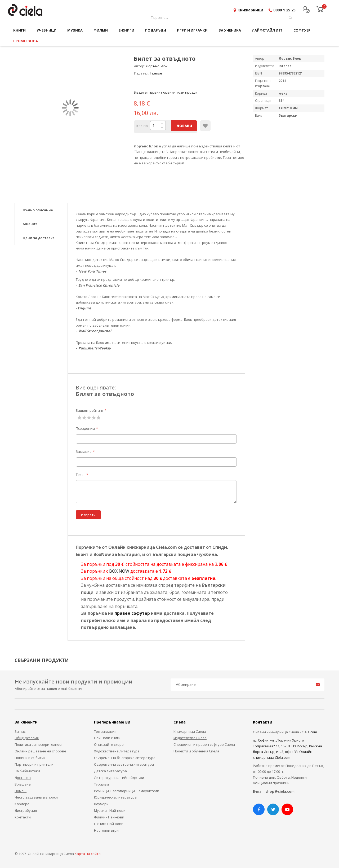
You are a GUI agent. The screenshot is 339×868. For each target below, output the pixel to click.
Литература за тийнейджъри (119, 778)
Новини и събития (30, 758)
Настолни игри (106, 830)
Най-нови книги (107, 738)
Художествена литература (117, 751)
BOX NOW (119, 571)
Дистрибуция (26, 810)
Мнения (30, 224)
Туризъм (101, 784)
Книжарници (250, 10)
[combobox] (222, 18)
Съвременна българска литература (125, 758)
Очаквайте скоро (109, 744)
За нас (20, 731)
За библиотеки (27, 771)
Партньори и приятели (34, 764)
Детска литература (110, 771)
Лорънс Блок (157, 66)
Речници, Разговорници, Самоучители (127, 791)
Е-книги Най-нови (109, 824)
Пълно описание (38, 210)
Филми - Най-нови (109, 817)
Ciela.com (309, 732)
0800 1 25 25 (284, 10)
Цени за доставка (39, 238)
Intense (156, 73)
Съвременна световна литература (124, 764)
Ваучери (101, 804)
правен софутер (132, 613)
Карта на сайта (88, 854)
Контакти (23, 817)
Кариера (22, 804)
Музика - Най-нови (110, 810)
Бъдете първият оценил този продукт (166, 92)
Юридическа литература (115, 797)
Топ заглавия (105, 731)
